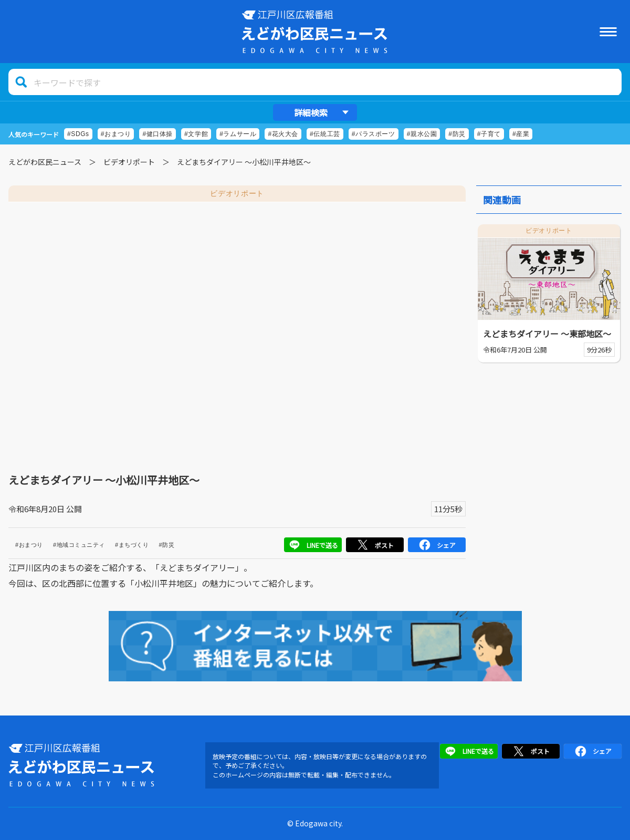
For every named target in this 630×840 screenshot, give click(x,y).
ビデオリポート (129, 162)
